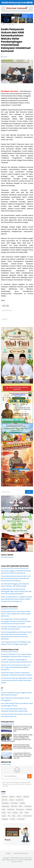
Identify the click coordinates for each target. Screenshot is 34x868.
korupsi (13, 819)
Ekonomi (5, 800)
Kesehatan (5, 803)
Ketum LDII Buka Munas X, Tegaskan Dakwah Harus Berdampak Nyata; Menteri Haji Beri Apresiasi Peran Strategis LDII (17, 599)
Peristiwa (29, 809)
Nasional (14, 806)
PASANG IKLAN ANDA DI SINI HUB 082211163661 (18, 388)
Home (3, 24)
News (21, 806)
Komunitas (14, 803)
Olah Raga (28, 806)
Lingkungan (5, 806)
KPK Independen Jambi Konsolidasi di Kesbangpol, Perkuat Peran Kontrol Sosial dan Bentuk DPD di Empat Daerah (16, 621)
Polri (9, 813)
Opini (4, 809)
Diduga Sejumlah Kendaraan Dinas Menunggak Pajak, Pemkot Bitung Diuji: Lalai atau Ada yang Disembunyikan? (16, 591)
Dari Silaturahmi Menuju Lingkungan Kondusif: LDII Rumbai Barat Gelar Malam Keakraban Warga (17, 680)
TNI (9, 816)
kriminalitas (21, 819)
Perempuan (20, 809)
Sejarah (15, 813)
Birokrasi (5, 797)
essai (19, 816)
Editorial (26, 797)
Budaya (12, 797)
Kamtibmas (20, 800)
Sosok (4, 816)
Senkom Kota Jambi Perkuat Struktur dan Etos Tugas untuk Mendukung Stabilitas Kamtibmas (16, 667)
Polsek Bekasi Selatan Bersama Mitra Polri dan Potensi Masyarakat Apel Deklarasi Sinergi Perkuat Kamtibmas (16, 578)
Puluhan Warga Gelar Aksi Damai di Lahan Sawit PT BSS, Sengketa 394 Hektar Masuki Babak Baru (16, 614)
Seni (21, 813)
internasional (27, 816)
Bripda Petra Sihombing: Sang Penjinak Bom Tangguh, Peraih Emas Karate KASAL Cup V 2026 (23, 729)
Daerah (19, 797)
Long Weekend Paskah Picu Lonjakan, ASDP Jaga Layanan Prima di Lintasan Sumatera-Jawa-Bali (22, 756)
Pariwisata (11, 809)
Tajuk (14, 816)
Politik (4, 813)
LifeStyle (22, 803)
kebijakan (5, 819)
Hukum (12, 800)
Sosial (27, 813)
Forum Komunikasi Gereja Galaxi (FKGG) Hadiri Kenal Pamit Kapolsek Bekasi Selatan (23, 746)
